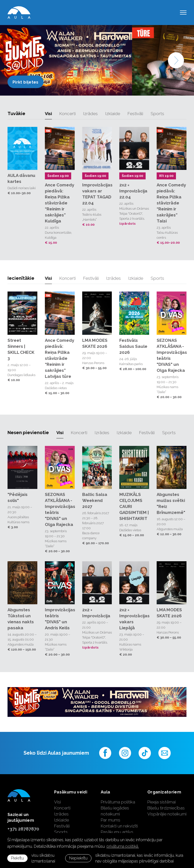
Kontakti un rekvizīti (119, 826)
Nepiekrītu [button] (78, 858)
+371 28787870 (23, 829)
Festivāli (135, 114)
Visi (48, 114)
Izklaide (113, 114)
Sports (157, 114)
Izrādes (90, 114)
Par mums (111, 820)
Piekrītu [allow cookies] (17, 858)
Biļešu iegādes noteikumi (115, 811)
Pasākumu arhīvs (117, 832)
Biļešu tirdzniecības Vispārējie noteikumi (167, 811)
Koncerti (68, 114)
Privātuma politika (118, 802)
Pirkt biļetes (26, 82)
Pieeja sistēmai (162, 802)
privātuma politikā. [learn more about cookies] (123, 846)
